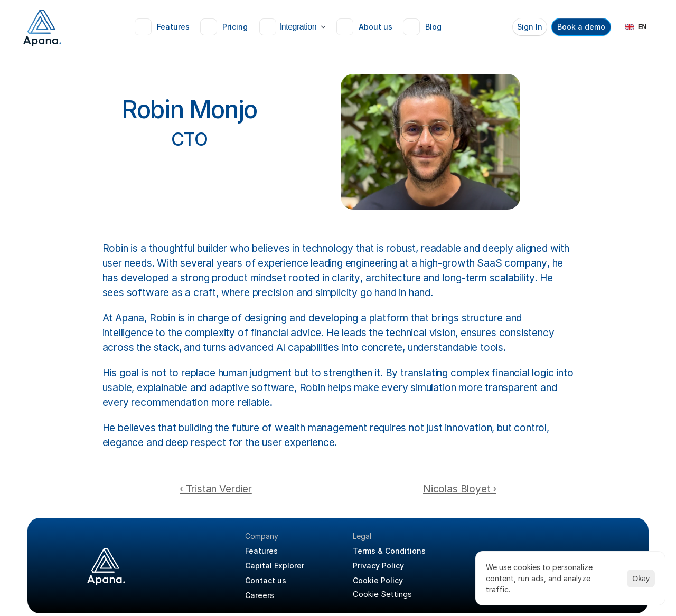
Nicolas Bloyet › (460, 489)
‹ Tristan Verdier (216, 489)
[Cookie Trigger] (382, 594)
